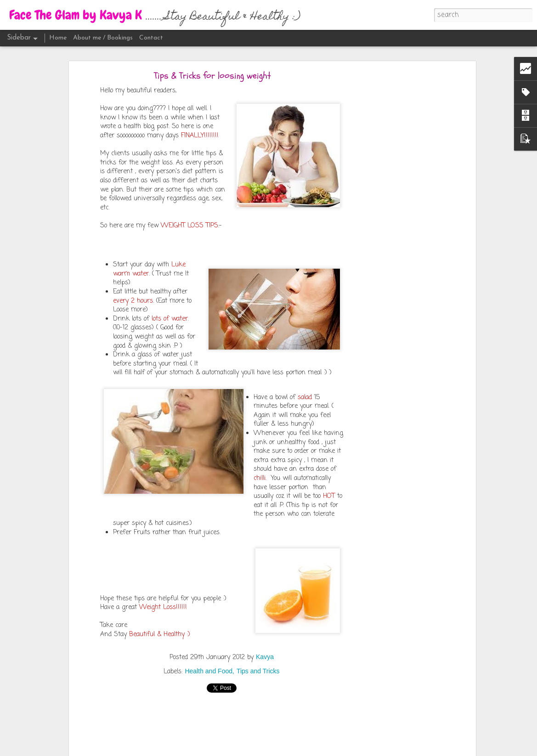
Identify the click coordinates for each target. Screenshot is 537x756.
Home (58, 38)
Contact (151, 38)
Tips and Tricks (258, 671)
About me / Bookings (103, 38)
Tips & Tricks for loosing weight (212, 76)
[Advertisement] (394, 219)
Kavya (265, 657)
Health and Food (209, 671)
